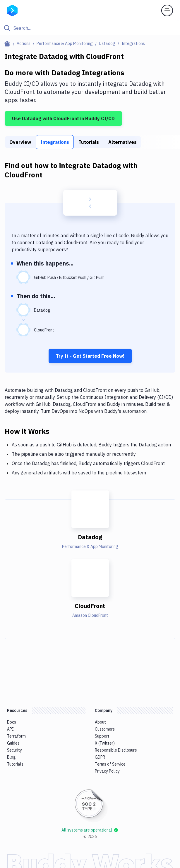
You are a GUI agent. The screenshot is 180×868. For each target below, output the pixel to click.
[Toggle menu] (167, 11)
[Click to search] (90, 28)
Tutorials (89, 142)
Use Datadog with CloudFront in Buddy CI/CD (63, 118)
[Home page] (8, 43)
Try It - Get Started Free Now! (90, 356)
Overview (20, 142)
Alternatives (122, 142)
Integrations (55, 142)
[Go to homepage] (12, 10)
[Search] (95, 28)
